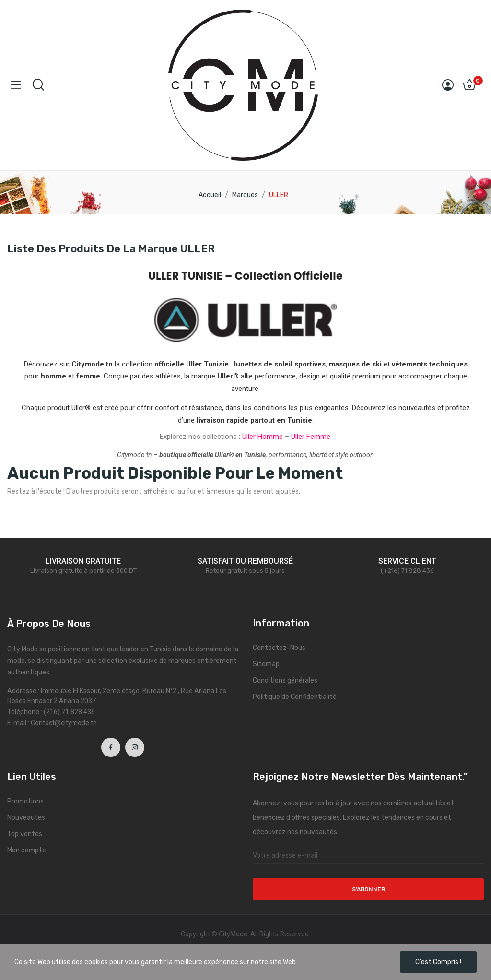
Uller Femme (311, 437)
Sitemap (266, 664)
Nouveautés (26, 818)
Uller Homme (263, 437)
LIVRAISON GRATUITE (83, 561)
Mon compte (27, 850)
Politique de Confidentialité (295, 697)
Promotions (25, 801)
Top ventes (25, 834)
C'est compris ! (438, 962)
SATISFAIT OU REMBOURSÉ (245, 561)
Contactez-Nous (279, 648)
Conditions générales (285, 680)
